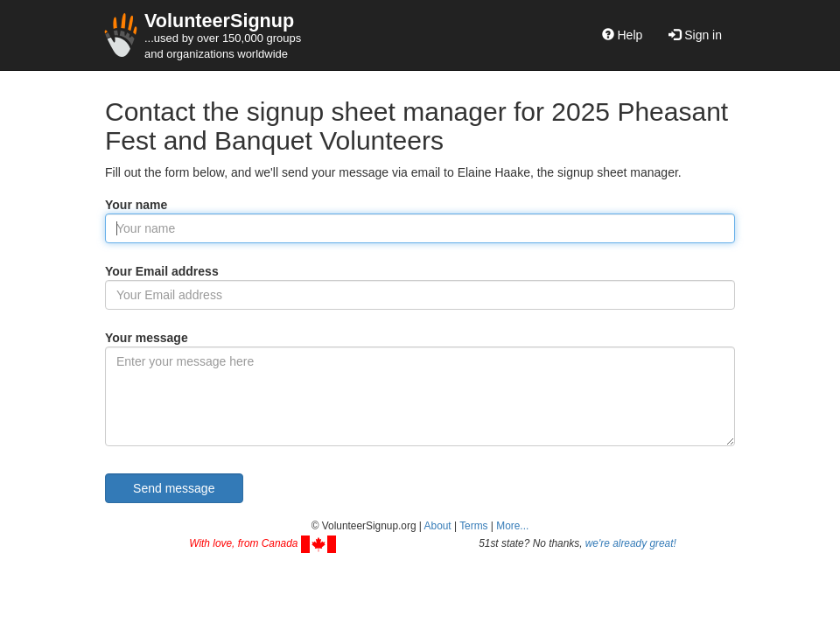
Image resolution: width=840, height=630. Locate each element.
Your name (136, 205)
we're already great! (631, 543)
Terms (473, 526)
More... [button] (512, 526)
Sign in (695, 35)
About (438, 526)
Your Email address (162, 271)
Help (623, 35)
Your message (147, 338)
